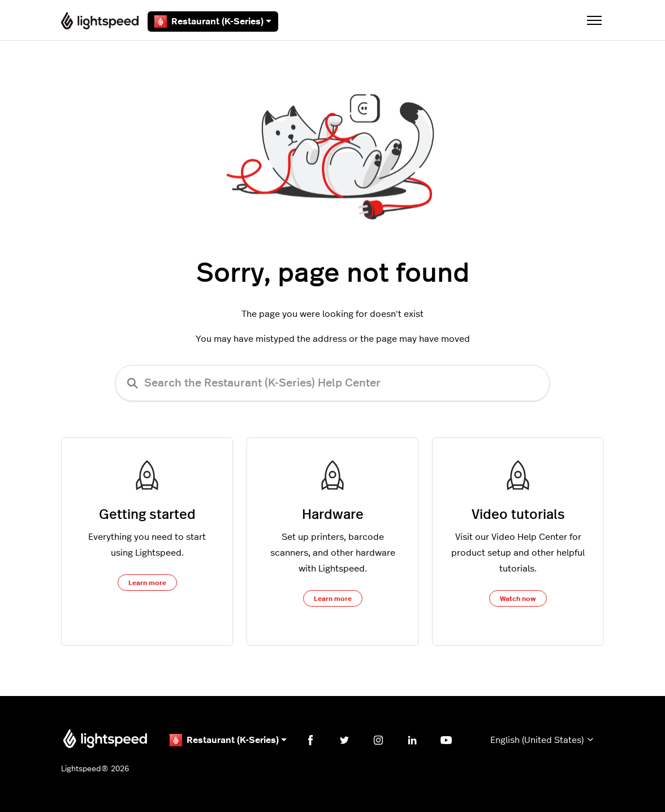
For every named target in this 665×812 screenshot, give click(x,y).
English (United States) (543, 740)
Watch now (518, 599)
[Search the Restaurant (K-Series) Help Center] (332, 383)
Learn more (147, 583)
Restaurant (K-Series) (213, 22)
